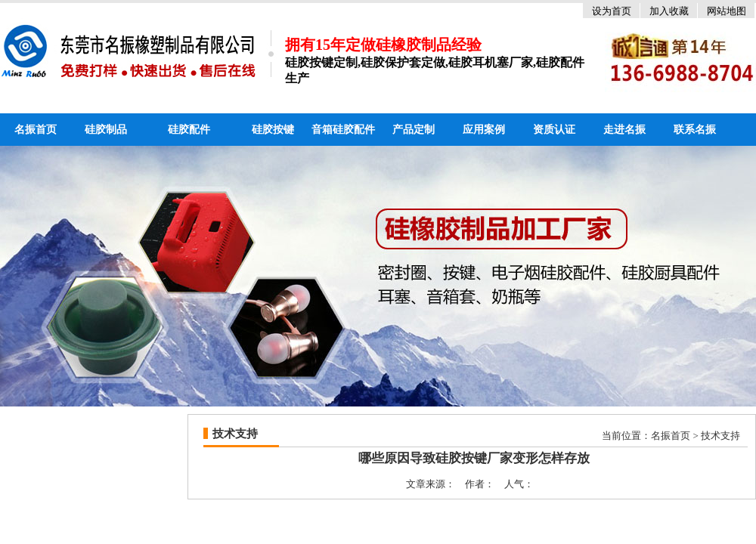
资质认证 (554, 130)
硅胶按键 (273, 130)
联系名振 (695, 130)
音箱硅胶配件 (343, 130)
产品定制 (414, 130)
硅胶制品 (106, 130)
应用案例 (484, 130)
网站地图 (727, 11)
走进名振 (624, 130)
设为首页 (612, 11)
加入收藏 (669, 11)
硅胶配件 (189, 130)
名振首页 (36, 130)
